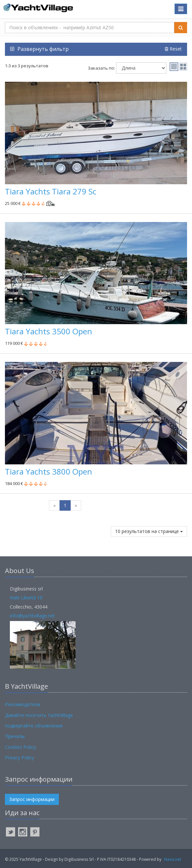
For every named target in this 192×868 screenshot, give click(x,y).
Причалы (15, 736)
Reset (173, 49)
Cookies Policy (20, 747)
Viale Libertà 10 (26, 598)
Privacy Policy (19, 757)
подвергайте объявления (34, 726)
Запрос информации (32, 799)
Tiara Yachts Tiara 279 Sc (51, 191)
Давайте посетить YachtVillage (39, 715)
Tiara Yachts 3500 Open (48, 331)
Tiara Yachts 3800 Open (48, 471)
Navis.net (173, 859)
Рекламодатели (23, 704)
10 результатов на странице (149, 531)
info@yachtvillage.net (32, 616)
